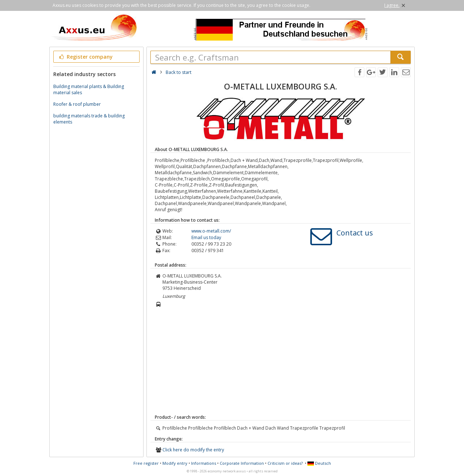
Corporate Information (242, 463)
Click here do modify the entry (193, 450)
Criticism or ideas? (285, 463)
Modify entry (175, 463)
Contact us (355, 233)
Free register (146, 463)
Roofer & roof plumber (77, 104)
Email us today (206, 237)
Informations (204, 463)
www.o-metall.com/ (211, 231)
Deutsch (319, 463)
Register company (85, 57)
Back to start (179, 72)
